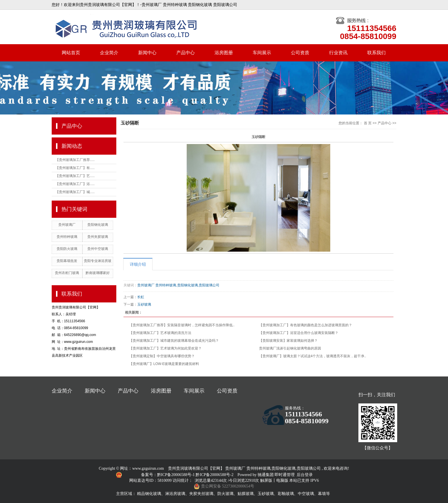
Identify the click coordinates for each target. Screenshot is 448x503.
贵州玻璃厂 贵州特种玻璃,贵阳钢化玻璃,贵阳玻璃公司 (178, 285)
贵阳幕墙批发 (67, 261)
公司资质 (300, 53)
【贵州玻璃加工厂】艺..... (75, 176)
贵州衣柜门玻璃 (67, 273)
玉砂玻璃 (144, 304)
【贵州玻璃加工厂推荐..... (75, 160)
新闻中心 (147, 53)
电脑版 (282, 480)
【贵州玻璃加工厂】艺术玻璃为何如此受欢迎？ (165, 348)
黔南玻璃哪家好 (98, 273)
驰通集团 (266, 475)
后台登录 (305, 475)
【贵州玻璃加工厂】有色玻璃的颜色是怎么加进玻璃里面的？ (306, 325)
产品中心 (186, 53)
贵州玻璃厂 (67, 225)
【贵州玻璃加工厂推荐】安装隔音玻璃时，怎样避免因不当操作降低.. (182, 325)
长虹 (141, 297)
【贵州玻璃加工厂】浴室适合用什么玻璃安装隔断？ (299, 333)
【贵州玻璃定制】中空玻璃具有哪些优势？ (162, 356)
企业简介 (109, 53)
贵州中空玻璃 (98, 249)
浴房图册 (224, 53)
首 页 (368, 123)
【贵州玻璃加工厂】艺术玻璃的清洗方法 (160, 333)
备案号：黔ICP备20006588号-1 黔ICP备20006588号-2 (188, 475)
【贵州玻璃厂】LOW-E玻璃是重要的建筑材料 (164, 364)
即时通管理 (285, 475)
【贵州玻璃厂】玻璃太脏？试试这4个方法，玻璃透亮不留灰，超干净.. (313, 356)
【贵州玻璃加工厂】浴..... (75, 184)
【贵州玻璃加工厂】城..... (75, 192)
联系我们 (376, 53)
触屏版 (266, 480)
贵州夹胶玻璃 (98, 237)
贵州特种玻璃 (67, 237)
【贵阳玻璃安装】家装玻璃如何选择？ (288, 341)
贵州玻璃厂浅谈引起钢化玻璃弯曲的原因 (290, 348)
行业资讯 (338, 53)
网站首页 (71, 53)
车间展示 (262, 53)
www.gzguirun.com (148, 468)
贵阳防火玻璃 (67, 249)
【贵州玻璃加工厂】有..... (75, 168)
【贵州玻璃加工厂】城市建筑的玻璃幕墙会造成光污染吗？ (174, 341)
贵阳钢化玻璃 (98, 225)
